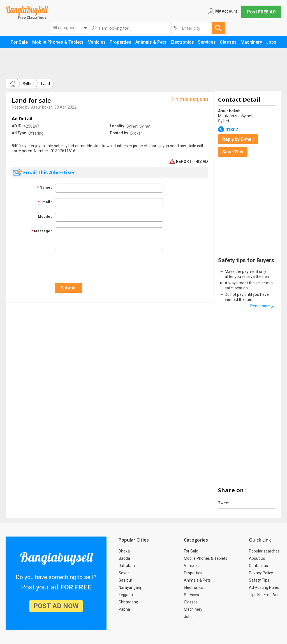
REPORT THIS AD (189, 161)
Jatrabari (127, 566)
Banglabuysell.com (27, 11)
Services (191, 595)
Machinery (193, 609)
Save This (233, 152)
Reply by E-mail (238, 139)
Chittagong (128, 602)
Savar (124, 573)
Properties (193, 573)
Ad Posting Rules (264, 587)
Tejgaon (126, 595)
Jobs (188, 617)
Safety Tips (259, 580)
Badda (124, 558)
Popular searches (264, 551)
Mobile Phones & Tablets (206, 558)
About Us (257, 558)
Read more (260, 306)
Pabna (124, 609)
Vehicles (191, 566)
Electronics (194, 587)
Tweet (224, 503)
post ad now (56, 606)
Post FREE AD (261, 12)
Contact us (258, 566)
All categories (65, 28)
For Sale (191, 551)
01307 (234, 130)
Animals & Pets (197, 580)
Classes (191, 602)
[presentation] (98, 266)
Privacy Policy (261, 573)
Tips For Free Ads (264, 595)
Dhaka (124, 551)
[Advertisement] (143, 64)
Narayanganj (130, 587)
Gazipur (125, 580)
